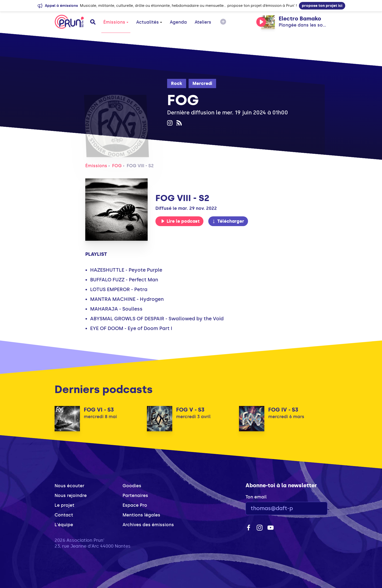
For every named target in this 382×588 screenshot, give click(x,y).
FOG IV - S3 (283, 410)
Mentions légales (141, 515)
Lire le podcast (180, 221)
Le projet (64, 505)
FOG (117, 166)
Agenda (178, 22)
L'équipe (64, 525)
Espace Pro (135, 505)
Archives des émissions (148, 525)
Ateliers (203, 22)
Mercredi (202, 83)
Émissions (116, 22)
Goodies (132, 486)
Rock (177, 83)
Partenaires (135, 496)
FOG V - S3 (190, 410)
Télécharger (228, 221)
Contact (64, 515)
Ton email (256, 497)
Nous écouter (69, 486)
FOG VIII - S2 (140, 166)
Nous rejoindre (71, 496)
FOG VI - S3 (99, 410)
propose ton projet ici (322, 6)
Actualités (149, 22)
